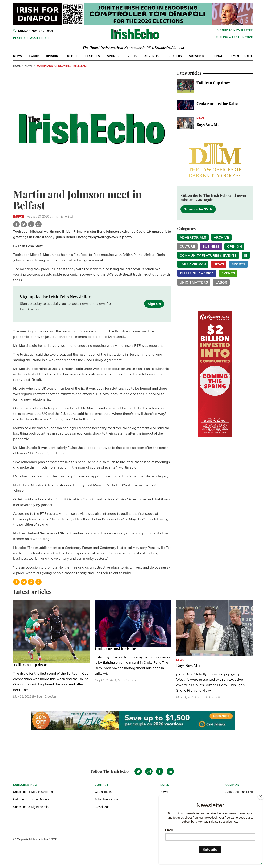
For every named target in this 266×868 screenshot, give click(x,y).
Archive (221, 237)
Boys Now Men (209, 125)
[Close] (261, 796)
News (18, 56)
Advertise (153, 56)
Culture (72, 56)
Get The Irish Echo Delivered (32, 799)
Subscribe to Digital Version (32, 807)
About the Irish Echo (239, 792)
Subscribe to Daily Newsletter (33, 792)
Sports (113, 56)
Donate (219, 56)
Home (17, 66)
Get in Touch (103, 792)
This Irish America (197, 273)
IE (246, 255)
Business (211, 246)
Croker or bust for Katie (217, 104)
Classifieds (102, 807)
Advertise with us (107, 799)
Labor (34, 56)
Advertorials (193, 237)
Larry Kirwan (193, 264)
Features (93, 56)
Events (132, 56)
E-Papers (175, 56)
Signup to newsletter (235, 30)
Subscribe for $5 (198, 209)
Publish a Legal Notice (234, 37)
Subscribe (197, 56)
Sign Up (154, 304)
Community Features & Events (208, 255)
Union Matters (194, 282)
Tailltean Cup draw (213, 83)
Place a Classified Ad (31, 38)
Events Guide (242, 56)
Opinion (52, 56)
